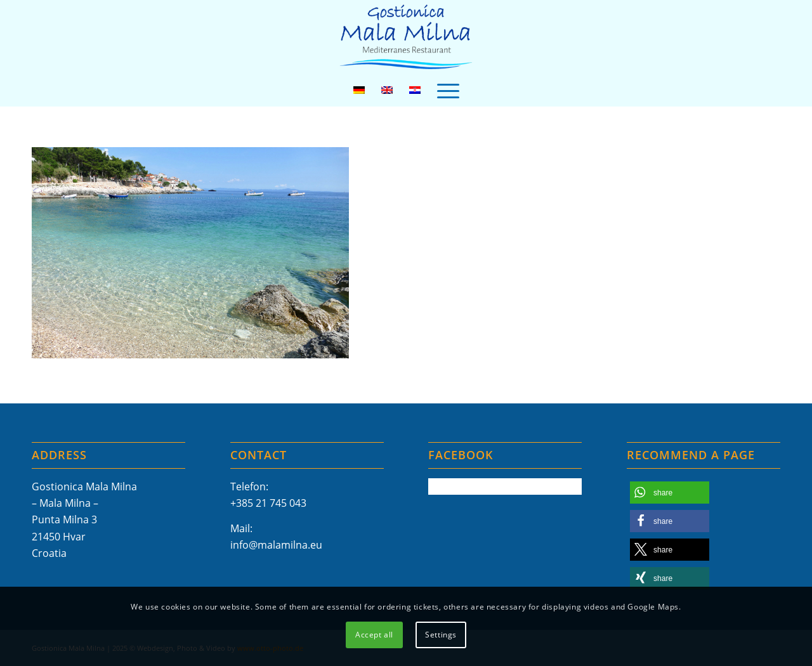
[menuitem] (448, 90)
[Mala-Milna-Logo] (406, 37)
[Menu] (448, 90)
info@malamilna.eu (276, 545)
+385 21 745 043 (268, 503)
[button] (670, 493)
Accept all (374, 635)
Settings (441, 635)
